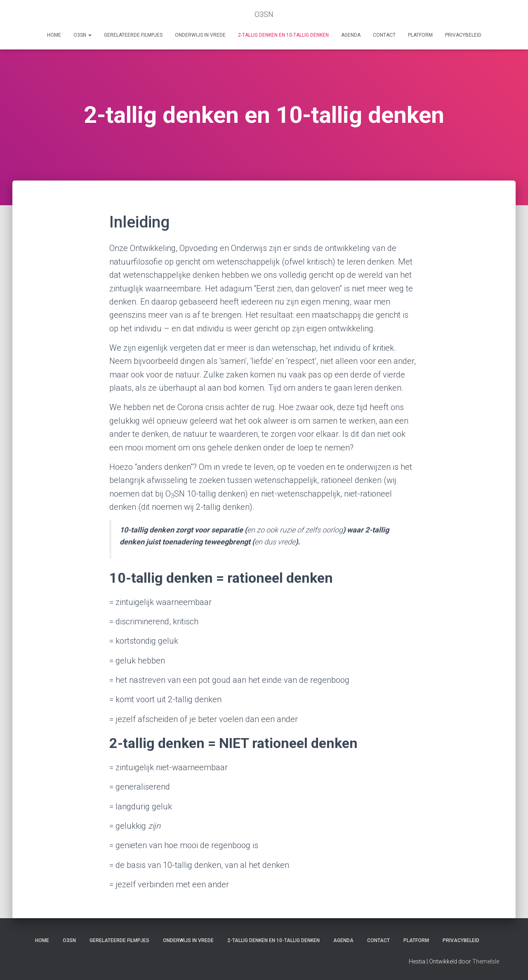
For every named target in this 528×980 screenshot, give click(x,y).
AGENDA (351, 35)
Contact (384, 35)
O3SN (82, 35)
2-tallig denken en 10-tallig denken (283, 35)
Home (54, 35)
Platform (420, 35)
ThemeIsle (486, 961)
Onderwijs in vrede (200, 35)
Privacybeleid (463, 35)
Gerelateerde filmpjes (133, 35)
